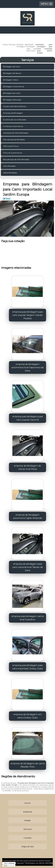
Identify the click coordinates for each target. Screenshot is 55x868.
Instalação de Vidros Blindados (16, 133)
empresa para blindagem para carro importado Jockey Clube (27, 667)
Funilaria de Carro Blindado (15, 120)
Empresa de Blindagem (13, 113)
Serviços (28, 60)
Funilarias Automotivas (13, 126)
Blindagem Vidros (11, 80)
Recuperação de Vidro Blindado (16, 159)
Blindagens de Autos (12, 93)
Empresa (28, 812)
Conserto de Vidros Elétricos (15, 106)
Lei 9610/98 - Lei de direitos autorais (15, 791)
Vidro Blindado (9, 166)
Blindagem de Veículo (12, 73)
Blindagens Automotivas (14, 86)
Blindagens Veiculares (12, 100)
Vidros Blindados (10, 173)
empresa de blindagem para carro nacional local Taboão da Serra (27, 567)
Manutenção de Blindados (14, 140)
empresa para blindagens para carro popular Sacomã (28, 418)
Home (27, 803)
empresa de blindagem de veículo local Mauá (27, 467)
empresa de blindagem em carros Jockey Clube (27, 716)
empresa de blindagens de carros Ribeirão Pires (28, 765)
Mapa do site (28, 846)
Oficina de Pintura (11, 146)
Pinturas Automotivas (13, 153)
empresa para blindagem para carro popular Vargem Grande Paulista (27, 315)
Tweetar (7, 199)
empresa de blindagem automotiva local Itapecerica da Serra (27, 367)
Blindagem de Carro (12, 67)
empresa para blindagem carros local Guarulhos (28, 618)
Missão (28, 820)
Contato (28, 838)
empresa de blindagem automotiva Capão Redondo (28, 516)
